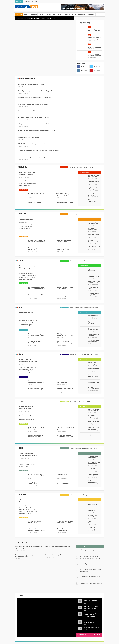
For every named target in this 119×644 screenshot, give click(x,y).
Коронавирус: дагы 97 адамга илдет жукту (81, 401)
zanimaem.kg (83, 564)
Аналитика (35, 1)
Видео (22, 596)
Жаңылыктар (33, 14)
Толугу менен (24, 190)
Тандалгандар (23, 542)
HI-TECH (74, 14)
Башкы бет (27, 1)
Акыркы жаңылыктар (28, 78)
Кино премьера (81, 14)
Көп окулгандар (86, 23)
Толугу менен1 (24, 330)
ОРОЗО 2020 (19, 14)
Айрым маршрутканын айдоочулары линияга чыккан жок (92, 551)
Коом (90, 27)
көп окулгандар (84, 500)
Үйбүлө (60, 14)
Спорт (54, 14)
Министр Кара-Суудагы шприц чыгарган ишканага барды (91, 571)
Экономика (41, 14)
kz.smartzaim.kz (23, 227)
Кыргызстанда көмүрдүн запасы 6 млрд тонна (81, 214)
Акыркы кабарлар (65, 261)
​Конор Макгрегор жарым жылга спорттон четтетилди (84, 308)
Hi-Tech (21, 448)
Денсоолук (67, 14)
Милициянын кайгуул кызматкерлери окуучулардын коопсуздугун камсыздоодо (91, 557)
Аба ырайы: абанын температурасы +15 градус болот (90, 577)
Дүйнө (48, 14)
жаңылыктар (23, 167)
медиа (25, 14)
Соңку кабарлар (64, 167)
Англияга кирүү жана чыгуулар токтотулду (91, 584)
